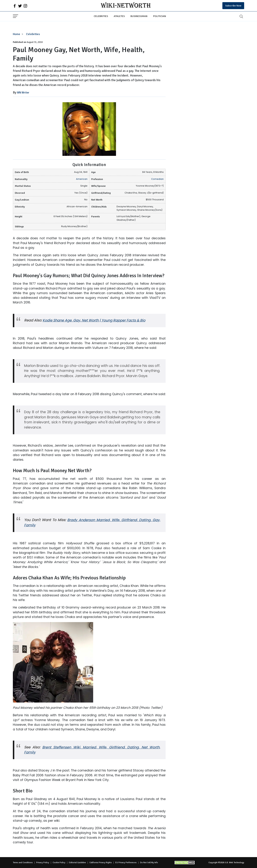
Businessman (139, 16)
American (82, 179)
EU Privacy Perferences (126, 863)
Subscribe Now (233, 6)
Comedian (157, 179)
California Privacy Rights (101, 863)
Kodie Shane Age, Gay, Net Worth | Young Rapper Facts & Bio (94, 320)
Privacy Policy (43, 863)
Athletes (119, 16)
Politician (160, 16)
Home (17, 34)
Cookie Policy (59, 863)
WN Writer (23, 93)
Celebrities (101, 16)
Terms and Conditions (23, 863)
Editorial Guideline (77, 863)
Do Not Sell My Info (149, 863)
